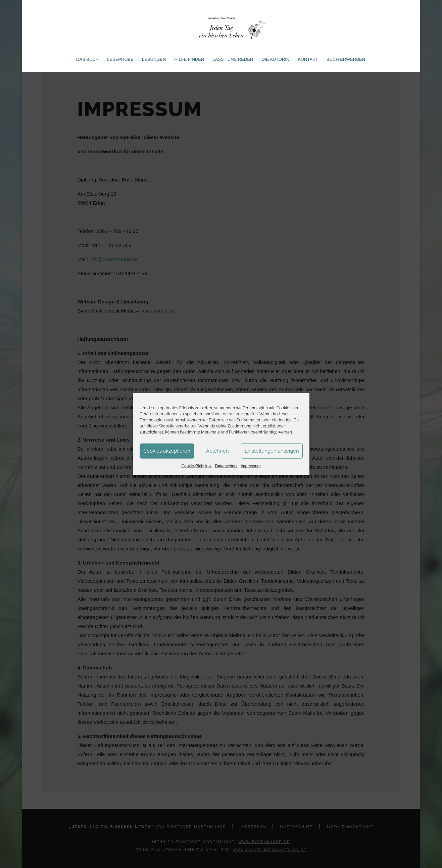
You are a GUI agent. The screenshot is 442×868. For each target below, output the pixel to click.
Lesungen (154, 59)
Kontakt (308, 59)
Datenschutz (226, 466)
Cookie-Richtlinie (196, 466)
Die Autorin (275, 59)
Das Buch (87, 59)
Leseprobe (120, 59)
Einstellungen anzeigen (272, 451)
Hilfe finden (189, 59)
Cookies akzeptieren (167, 451)
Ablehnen (217, 451)
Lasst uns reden (233, 59)
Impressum (251, 466)
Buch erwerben (346, 59)
